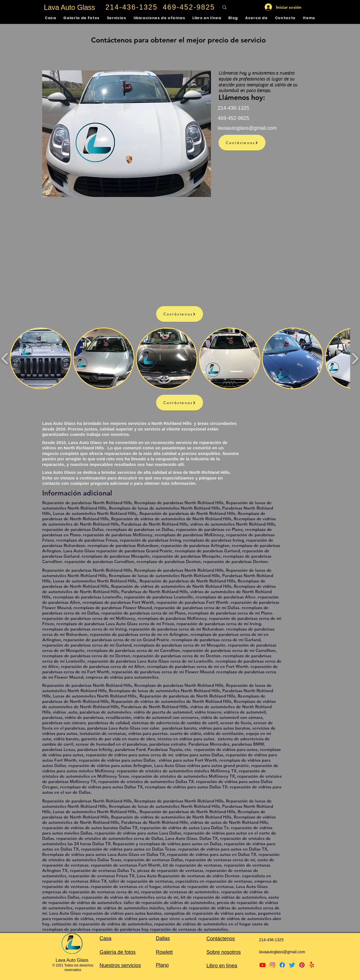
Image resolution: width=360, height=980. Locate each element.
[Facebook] (282, 965)
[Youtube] (263, 965)
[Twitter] (292, 965)
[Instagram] (272, 965)
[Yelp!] (312, 965)
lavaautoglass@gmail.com (247, 128)
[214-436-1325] (132, 7)
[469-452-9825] (189, 7)
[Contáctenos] (242, 143)
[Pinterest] (302, 965)
